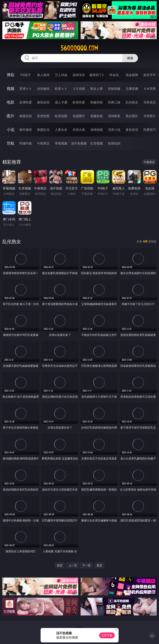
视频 (11, 88)
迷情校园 (97, 130)
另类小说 (114, 130)
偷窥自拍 (26, 116)
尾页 (99, 565)
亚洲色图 (43, 116)
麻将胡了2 (96, 75)
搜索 (130, 58)
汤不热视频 (79, 143)
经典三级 (114, 102)
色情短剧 (114, 143)
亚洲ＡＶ (26, 89)
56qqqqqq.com (79, 48)
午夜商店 (43, 143)
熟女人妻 (97, 89)
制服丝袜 (97, 102)
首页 (60, 565)
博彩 (11, 75)
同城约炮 (26, 143)
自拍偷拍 (43, 89)
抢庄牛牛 (150, 75)
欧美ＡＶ (61, 89)
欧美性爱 (79, 102)
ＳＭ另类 (150, 89)
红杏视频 (97, 143)
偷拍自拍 (43, 102)
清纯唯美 (114, 116)
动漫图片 (79, 116)
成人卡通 (61, 102)
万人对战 (61, 75)
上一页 (73, 565)
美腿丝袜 (97, 116)
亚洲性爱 (26, 102)
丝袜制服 (114, 89)
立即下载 (107, 635)
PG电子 (25, 75)
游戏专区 (79, 75)
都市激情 (26, 130)
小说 (11, 130)
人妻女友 (61, 130)
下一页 (86, 565)
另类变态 (150, 102)
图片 (11, 116)
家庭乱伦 (43, 130)
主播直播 (132, 89)
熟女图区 (132, 116)
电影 (11, 102)
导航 (11, 143)
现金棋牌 (132, 75)
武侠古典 (79, 130)
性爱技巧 (150, 130)
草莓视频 (61, 143)
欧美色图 (61, 116)
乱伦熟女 (132, 102)
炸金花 (114, 75)
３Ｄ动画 (79, 89)
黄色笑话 (132, 130)
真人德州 (43, 75)
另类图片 (150, 116)
